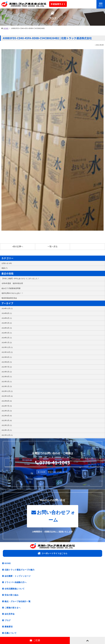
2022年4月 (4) (7, 416)
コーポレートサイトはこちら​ (52, 553)
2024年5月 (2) (7, 323)
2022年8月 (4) (7, 401)
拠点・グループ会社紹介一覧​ (18, 601)
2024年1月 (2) (7, 343)
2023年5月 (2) (7, 372)
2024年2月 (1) (7, 338)
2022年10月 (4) (7, 396)
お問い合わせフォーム (53, 516)
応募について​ (11, 633)
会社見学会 (10, 614)
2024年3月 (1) (7, 333)
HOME (6, 28)
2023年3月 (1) (7, 382)
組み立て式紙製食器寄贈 (11, 288)
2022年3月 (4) (7, 420)
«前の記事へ (18, 247)
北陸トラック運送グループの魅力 (20, 570)
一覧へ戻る (53, 247)
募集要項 (9, 627)
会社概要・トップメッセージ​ (18, 576)
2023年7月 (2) (7, 367)
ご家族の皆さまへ (13, 608)
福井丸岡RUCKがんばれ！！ (12, 293)
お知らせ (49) (7, 263)
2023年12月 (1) (7, 347)
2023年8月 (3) (7, 362)
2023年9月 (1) (7, 357)
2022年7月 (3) (7, 406)
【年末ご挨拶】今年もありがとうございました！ (20, 279)
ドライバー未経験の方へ (16, 582)
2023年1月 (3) (7, 386)
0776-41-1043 (53, 462)
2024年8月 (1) (7, 313)
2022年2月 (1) (7, 425)
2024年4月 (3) (7, 328)
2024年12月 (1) (7, 308)
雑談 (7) (4, 268)
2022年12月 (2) (7, 391)
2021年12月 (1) (7, 435)
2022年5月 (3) (7, 411)
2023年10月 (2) (7, 352)
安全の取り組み (12, 595)
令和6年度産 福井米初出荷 (12, 283)
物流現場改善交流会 (9, 298)
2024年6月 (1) (7, 318)
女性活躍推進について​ (15, 589)
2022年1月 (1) (7, 430)
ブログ (8, 620)
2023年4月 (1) (7, 377)
